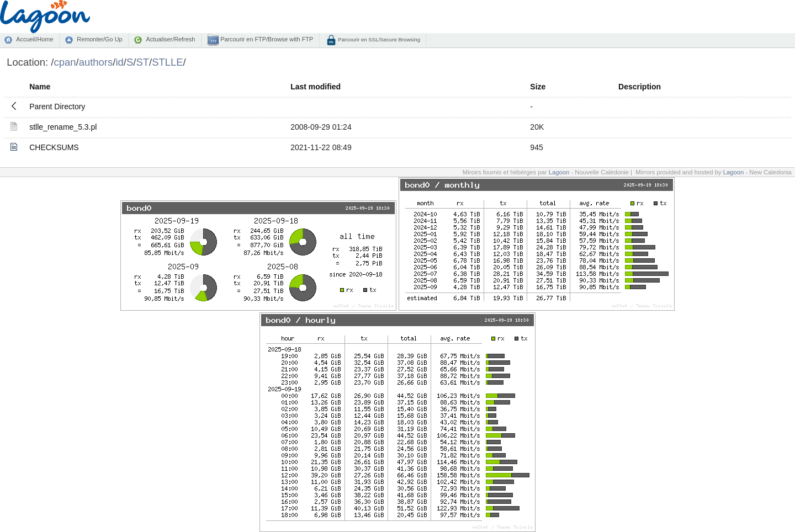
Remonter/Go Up (99, 39)
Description (640, 87)
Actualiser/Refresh (170, 39)
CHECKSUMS (54, 147)
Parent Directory (57, 107)
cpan (65, 62)
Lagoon (559, 172)
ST (142, 62)
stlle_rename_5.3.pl (63, 127)
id (119, 62)
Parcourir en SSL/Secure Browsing (378, 39)
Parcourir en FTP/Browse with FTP (266, 39)
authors (96, 62)
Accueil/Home (35, 39)
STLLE (167, 62)
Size (538, 87)
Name (40, 87)
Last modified (316, 87)
